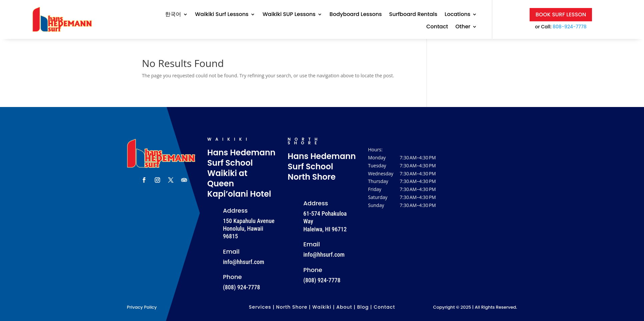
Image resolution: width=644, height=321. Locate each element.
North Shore (292, 307)
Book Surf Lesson (561, 14)
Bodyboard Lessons (356, 14)
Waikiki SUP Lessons (289, 14)
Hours (375, 149)
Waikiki (322, 307)
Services (260, 307)
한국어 (173, 14)
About (344, 307)
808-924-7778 (570, 27)
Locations (457, 14)
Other (463, 27)
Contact (437, 27)
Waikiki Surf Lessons (222, 14)
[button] (403, 181)
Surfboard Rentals (413, 14)
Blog (363, 307)
